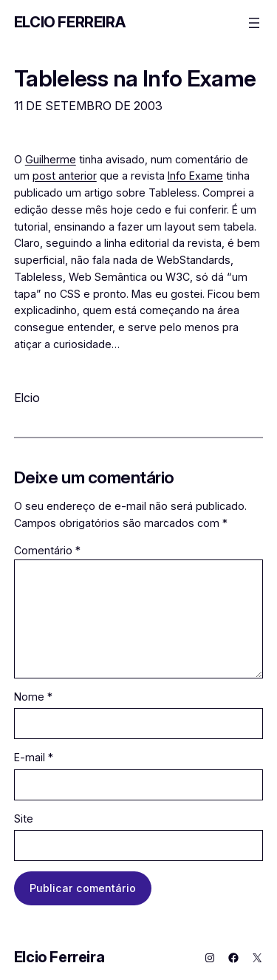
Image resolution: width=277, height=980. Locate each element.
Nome (33, 697)
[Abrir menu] (254, 23)
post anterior (65, 176)
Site (24, 819)
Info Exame (195, 176)
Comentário (47, 550)
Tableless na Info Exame (135, 78)
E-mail (34, 757)
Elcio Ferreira (69, 22)
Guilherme (51, 159)
